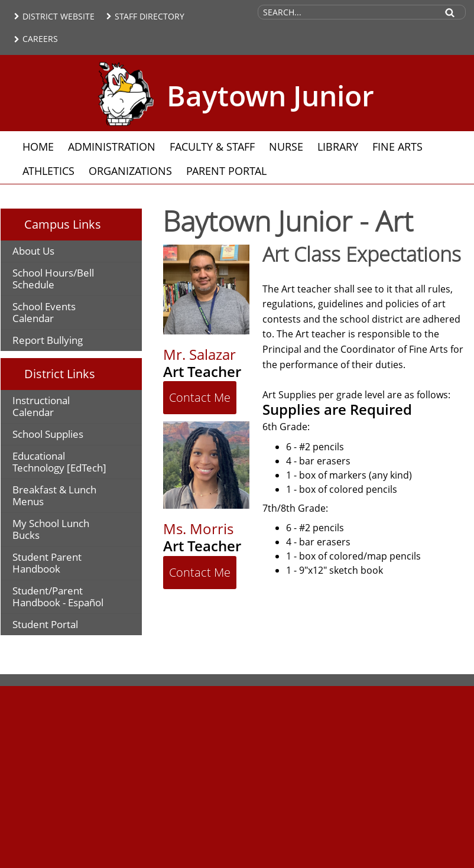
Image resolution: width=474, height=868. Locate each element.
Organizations (130, 171)
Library (338, 147)
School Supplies (48, 434)
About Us (33, 251)
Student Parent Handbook (47, 563)
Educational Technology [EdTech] (59, 462)
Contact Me (200, 397)
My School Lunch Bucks (51, 529)
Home (38, 147)
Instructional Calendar (41, 406)
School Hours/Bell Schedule (53, 279)
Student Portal (45, 624)
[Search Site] (347, 12)
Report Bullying (48, 340)
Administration (112, 147)
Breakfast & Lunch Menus (54, 495)
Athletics (48, 171)
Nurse (286, 147)
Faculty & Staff (212, 147)
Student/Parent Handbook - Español (58, 596)
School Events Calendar (44, 312)
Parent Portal (226, 171)
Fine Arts (397, 147)
